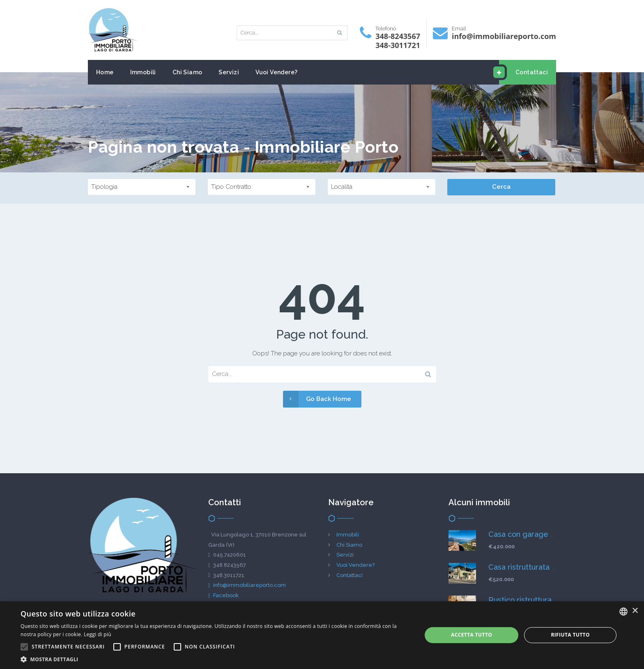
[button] (215, 659)
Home (105, 72)
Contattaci (523, 72)
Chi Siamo (187, 72)
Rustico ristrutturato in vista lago (546, 600)
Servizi (229, 72)
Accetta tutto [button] (471, 635)
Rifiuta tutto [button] (570, 635)
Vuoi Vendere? (276, 72)
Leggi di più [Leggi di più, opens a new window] (98, 634)
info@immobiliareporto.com (247, 585)
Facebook (223, 595)
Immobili (143, 72)
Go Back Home (317, 399)
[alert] (322, 635)
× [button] (635, 611)
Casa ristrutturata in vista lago (541, 567)
